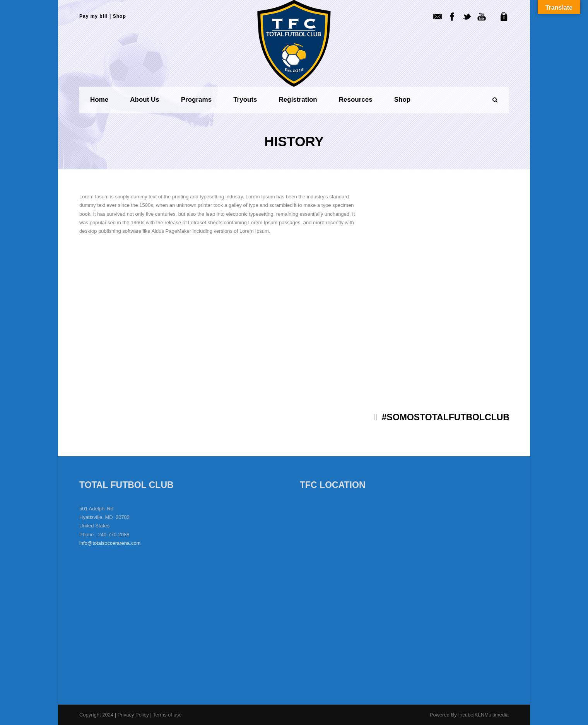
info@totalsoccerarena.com (110, 543)
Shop (120, 16)
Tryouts (245, 100)
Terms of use (167, 715)
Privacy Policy (134, 715)
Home (99, 100)
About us (145, 100)
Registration (298, 100)
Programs (196, 100)
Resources (356, 100)
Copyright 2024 (96, 715)
